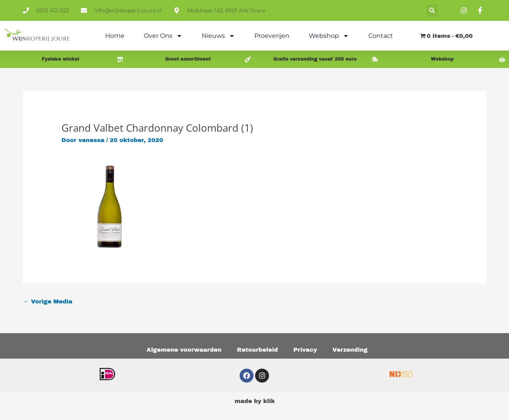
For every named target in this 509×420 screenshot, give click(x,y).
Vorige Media (48, 301)
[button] (432, 10)
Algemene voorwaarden (184, 350)
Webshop (329, 36)
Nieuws (218, 36)
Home (115, 36)
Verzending (350, 350)
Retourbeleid (257, 350)
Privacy (305, 350)
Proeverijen (272, 36)
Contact (381, 36)
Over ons (163, 36)
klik (269, 401)
